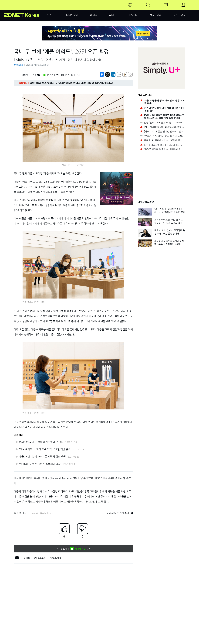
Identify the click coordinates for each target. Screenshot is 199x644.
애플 (28, 558)
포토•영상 (179, 15)
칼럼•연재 (156, 15)
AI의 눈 (113, 15)
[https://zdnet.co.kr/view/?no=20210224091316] (102, 74)
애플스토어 (40, 558)
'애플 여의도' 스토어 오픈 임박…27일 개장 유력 (45, 449)
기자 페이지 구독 (51, 75)
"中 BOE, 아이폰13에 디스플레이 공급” (40, 464)
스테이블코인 (71, 15)
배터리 (94, 15)
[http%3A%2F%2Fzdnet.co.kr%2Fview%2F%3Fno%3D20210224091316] (113, 74)
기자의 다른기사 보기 (71, 75)
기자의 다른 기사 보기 (120, 513)
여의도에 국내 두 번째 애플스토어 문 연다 (41, 442)
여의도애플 (56, 558)
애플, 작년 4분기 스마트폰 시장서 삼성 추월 (42, 457)
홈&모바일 (18, 65)
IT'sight (133, 15)
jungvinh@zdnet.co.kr (42, 513)
